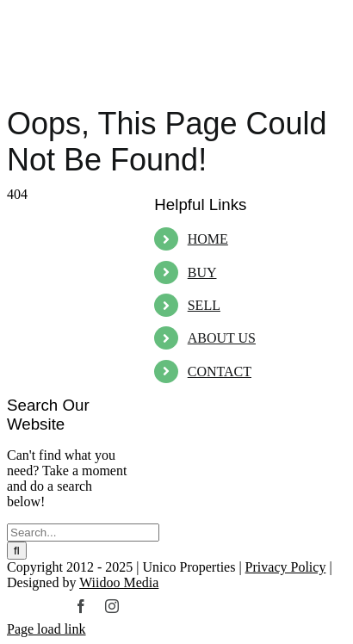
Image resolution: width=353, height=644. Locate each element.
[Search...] (83, 533)
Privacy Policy (286, 567)
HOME (208, 239)
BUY (202, 272)
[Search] (17, 551)
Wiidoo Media (119, 582)
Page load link (46, 629)
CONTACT (220, 372)
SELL (204, 305)
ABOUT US (222, 338)
